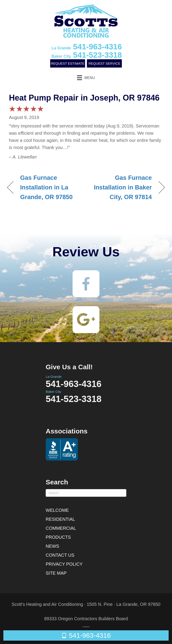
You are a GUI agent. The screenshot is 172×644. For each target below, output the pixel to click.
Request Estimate (68, 63)
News (52, 546)
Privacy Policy (64, 564)
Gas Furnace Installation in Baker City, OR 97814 (121, 187)
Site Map (56, 573)
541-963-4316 (87, 47)
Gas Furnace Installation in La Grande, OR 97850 (46, 187)
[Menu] (86, 78)
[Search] (86, 493)
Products (58, 537)
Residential (60, 519)
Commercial (61, 528)
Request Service (104, 63)
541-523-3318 (87, 55)
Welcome (57, 510)
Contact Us (60, 555)
